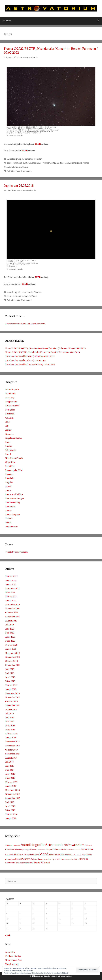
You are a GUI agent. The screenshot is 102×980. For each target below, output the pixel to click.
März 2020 (10, 641)
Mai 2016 (10, 802)
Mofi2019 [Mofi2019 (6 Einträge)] (35, 855)
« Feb (8, 935)
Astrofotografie (14, 159)
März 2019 (10, 681)
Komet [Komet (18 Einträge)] (90, 849)
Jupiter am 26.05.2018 (19, 186)
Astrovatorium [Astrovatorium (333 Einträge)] (74, 845)
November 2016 (13, 794)
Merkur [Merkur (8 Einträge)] (22, 855)
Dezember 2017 (12, 742)
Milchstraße (11, 450)
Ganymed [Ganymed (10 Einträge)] (49, 850)
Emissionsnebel (12, 406)
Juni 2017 (10, 766)
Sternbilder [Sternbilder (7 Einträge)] (75, 859)
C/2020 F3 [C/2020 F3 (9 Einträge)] (9, 850)
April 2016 (10, 806)
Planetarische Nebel (14, 470)
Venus (8, 523)
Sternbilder (10, 507)
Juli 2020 (9, 625)
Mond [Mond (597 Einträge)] (44, 854)
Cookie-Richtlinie (63, 973)
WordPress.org (12, 964)
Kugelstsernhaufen (14, 438)
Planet (34, 296)
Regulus (9, 482)
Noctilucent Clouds (14, 458)
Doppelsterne (11, 402)
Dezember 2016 (12, 790)
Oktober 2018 (12, 701)
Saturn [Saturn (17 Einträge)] (40, 859)
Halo (8, 422)
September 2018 (13, 705)
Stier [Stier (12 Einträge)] (87, 859)
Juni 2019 (10, 669)
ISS (7, 426)
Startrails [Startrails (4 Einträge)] (68, 859)
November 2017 (13, 746)
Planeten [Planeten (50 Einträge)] (26, 859)
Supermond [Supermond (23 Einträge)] (10, 863)
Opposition (10, 462)
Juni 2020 (10, 629)
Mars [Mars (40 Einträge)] (16, 854)
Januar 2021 (11, 601)
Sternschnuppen (13, 515)
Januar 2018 (11, 738)
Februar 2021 (11, 597)
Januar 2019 (11, 689)
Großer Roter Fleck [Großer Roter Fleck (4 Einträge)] (72, 850)
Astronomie (27, 159)
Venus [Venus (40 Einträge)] (37, 863)
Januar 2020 (11, 649)
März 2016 (10, 810)
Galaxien (9, 418)
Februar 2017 (11, 782)
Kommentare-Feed (14, 960)
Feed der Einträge (13, 956)
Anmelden (10, 952)
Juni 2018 (10, 718)
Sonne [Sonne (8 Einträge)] (63, 859)
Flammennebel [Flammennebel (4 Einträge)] (41, 850)
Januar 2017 (11, 786)
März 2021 (10, 592)
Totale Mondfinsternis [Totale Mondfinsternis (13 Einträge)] (25, 863)
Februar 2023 (11, 576)
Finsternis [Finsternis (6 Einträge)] (33, 850)
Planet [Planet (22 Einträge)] (18, 859)
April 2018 (10, 726)
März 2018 (10, 730)
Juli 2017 (9, 762)
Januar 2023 (11, 580)
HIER (38, 144)
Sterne (25, 167)
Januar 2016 (11, 818)
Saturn (8, 486)
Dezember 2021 (12, 588)
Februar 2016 (11, 814)
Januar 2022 (11, 584)
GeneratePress (67, 976)
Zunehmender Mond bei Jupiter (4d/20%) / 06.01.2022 (30, 364)
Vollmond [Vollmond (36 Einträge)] (45, 863)
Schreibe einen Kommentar (19, 171)
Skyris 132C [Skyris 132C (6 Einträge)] (56, 859)
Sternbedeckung (13, 502)
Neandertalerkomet (13, 167)
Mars (67, 163)
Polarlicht (10, 478)
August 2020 (11, 621)
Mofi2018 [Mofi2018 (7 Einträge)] (28, 855)
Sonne (8, 490)
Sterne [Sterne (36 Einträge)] (82, 859)
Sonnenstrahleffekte (14, 494)
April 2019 (10, 677)
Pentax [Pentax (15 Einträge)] (89, 855)
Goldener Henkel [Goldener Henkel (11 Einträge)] (60, 850)
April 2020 (10, 637)
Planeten (38, 292)
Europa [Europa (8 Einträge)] (22, 850)
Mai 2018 (10, 721)
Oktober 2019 (12, 661)
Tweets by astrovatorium (16, 552)
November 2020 (13, 609)
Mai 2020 (10, 633)
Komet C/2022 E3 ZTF (53, 163)
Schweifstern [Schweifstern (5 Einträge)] (47, 859)
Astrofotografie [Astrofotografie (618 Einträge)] (32, 845)
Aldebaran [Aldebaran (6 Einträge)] (9, 845)
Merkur (9, 446)
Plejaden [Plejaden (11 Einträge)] (34, 859)
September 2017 (13, 754)
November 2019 (13, 657)
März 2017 (10, 778)
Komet (26, 163)
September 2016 (13, 798)
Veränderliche (12, 527)
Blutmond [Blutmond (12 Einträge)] (89, 845)
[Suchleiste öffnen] (98, 21)
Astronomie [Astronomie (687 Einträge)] (54, 845)
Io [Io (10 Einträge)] (79, 850)
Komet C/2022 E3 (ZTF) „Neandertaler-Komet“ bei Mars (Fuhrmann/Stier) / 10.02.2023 (45, 348)
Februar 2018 (11, 734)
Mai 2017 (10, 770)
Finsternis (10, 414)
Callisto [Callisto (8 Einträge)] (16, 850)
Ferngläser (10, 410)
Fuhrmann (17, 163)
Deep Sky (10, 398)
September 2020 (13, 617)
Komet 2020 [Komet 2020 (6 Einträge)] (9, 855)
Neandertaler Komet (80, 163)
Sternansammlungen (15, 498)
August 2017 (11, 758)
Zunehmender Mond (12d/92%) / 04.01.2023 (26, 360)
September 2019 (13, 665)
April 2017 (10, 774)
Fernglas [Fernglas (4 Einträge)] (27, 850)
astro (9, 163)
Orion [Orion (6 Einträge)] (84, 855)
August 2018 (11, 709)
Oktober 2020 (12, 613)
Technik (9, 519)
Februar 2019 (11, 685)
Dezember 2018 (12, 693)
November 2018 (13, 697)
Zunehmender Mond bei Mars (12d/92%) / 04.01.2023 (30, 356)
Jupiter (27, 296)
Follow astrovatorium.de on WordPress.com (25, 324)
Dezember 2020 (12, 605)
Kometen (38, 159)
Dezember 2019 (12, 653)
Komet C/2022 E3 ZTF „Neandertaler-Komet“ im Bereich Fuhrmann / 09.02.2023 (42, 352)
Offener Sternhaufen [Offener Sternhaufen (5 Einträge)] (75, 855)
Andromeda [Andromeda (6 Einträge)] (16, 845)
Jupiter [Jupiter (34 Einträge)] (84, 849)
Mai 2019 (10, 673)
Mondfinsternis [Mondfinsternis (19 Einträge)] (55, 855)
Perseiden (10, 466)
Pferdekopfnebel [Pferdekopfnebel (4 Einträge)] (10, 859)
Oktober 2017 (12, 750)
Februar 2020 (11, 645)
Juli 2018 (9, 713)
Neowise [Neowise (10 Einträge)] (65, 855)
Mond (8, 454)
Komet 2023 (36, 163)
